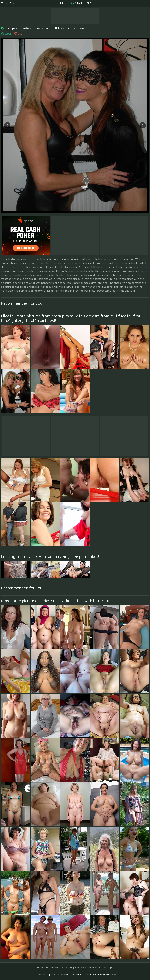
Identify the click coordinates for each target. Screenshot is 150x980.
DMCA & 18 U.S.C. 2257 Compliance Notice (94, 975)
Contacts (40, 975)
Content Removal (59, 975)
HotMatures (75, 3)
